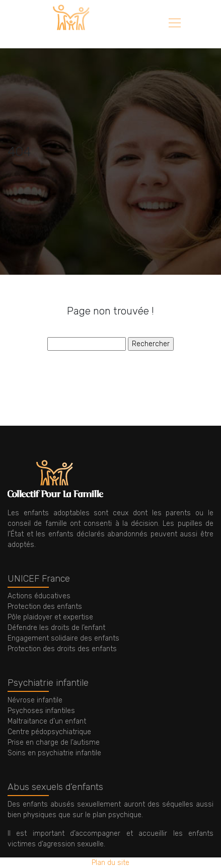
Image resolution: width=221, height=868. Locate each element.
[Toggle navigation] (174, 24)
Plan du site (111, 863)
